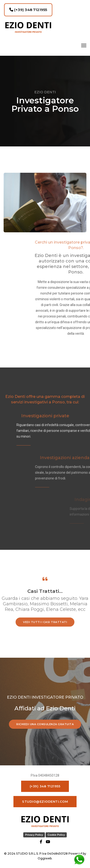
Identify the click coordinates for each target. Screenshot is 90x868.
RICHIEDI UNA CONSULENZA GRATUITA (45, 724)
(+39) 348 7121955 (28, 10)
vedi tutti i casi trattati (45, 622)
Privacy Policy (34, 835)
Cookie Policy (56, 835)
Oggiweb (45, 858)
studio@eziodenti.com (45, 801)
